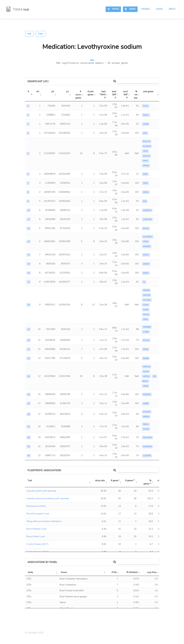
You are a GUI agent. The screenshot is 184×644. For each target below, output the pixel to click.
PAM (145, 201)
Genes (130, 9)
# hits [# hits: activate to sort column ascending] (114, 572)
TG (144, 282)
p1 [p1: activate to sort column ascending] (68, 92)
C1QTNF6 (147, 456)
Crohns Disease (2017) (37, 544)
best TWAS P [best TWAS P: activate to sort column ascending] (103, 95)
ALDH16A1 (147, 438)
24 (29, 394)
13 (29, 242)
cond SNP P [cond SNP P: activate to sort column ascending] (125, 95)
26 (29, 414)
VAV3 (145, 133)
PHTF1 (146, 161)
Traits (113, 9)
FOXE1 (146, 305)
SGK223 (146, 264)
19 (29, 329)
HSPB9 (146, 404)
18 (29, 305)
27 (29, 427)
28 (29, 438)
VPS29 (146, 386)
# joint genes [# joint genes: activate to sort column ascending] (91, 93)
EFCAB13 (147, 412)
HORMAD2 (147, 447)
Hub (29, 34)
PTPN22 (146, 166)
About (172, 9)
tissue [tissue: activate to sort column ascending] (64, 572)
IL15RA (146, 332)
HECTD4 (146, 376)
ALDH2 (146, 372)
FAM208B (147, 327)
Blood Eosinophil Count (38, 514)
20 (29, 340)
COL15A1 (147, 300)
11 (29, 219)
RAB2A (146, 273)
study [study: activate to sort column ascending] (30, 572)
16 (29, 273)
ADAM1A (147, 367)
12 (29, 228)
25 (29, 404)
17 (29, 282)
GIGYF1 (146, 255)
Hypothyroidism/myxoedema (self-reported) (48, 499)
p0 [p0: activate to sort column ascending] (53, 92)
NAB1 (145, 174)
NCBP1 (146, 310)
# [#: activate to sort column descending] (28, 92)
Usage (159, 9)
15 (29, 264)
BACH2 (146, 228)
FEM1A (146, 424)
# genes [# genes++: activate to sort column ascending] (130, 480)
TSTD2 (145, 319)
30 (29, 456)
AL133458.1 (148, 237)
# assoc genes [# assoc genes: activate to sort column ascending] (78, 95)
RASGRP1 (147, 394)
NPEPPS (146, 417)
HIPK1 (145, 151)
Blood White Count (36, 537)
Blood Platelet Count (36, 529)
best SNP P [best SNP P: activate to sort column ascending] (114, 95)
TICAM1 (146, 429)
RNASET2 (147, 246)
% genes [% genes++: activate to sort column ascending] (148, 482)
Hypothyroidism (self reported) (41, 491)
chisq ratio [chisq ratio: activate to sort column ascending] (100, 481)
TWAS (18, 9)
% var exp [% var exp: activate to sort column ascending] (136, 95)
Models (146, 9)
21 (29, 349)
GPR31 (146, 242)
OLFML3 (146, 156)
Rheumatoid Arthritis (36, 506)
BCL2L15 (147, 141)
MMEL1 (146, 115)
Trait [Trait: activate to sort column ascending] (30, 481)
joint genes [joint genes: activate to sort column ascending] (148, 92)
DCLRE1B (147, 146)
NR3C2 (146, 192)
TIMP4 (145, 183)
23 (29, 376)
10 (29, 210)
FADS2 (146, 349)
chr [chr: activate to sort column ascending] (38, 92)
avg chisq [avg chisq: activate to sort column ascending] (152, 572)
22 (29, 358)
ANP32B (146, 290)
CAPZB (146, 124)
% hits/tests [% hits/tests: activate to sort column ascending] (132, 572)
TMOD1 (146, 315)
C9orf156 (147, 295)
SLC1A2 (146, 340)
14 (29, 255)
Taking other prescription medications (44, 521)
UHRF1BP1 (147, 219)
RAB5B (146, 358)
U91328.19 (147, 210)
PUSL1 (146, 106)
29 (29, 447)
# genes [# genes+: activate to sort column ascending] (115, 480)
